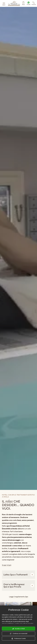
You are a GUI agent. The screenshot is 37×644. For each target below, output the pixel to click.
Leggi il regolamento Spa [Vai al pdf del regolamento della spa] (19, 597)
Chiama (34, 3)
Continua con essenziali (19, 634)
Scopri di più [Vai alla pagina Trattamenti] (7, 565)
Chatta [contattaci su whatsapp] (29, 3)
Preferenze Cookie (19, 639)
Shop (23, 3)
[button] (18, 575)
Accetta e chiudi (18, 629)
